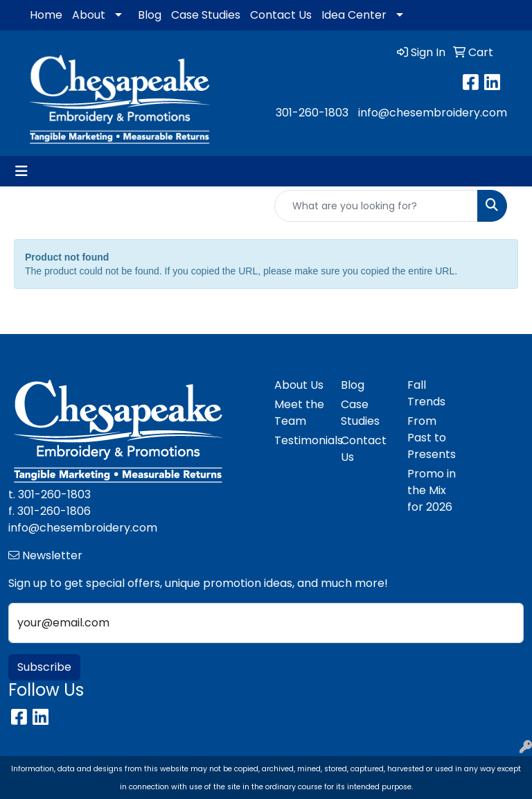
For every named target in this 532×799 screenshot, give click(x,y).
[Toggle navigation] (21, 171)
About (89, 15)
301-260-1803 (312, 113)
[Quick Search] (376, 206)
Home (46, 15)
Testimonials (299, 440)
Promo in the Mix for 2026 (432, 490)
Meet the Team (299, 413)
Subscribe (44, 667)
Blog (150, 15)
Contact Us (281, 15)
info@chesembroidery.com (433, 113)
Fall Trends (426, 393)
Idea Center (354, 15)
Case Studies (206, 15)
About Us (299, 385)
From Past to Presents (432, 438)
